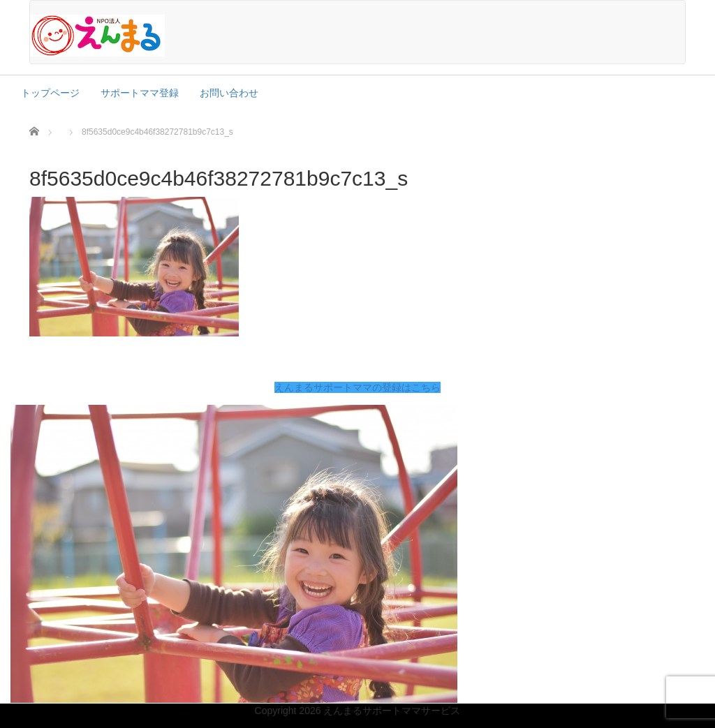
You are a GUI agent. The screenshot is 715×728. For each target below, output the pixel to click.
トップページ (50, 93)
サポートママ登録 (140, 93)
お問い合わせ (229, 93)
